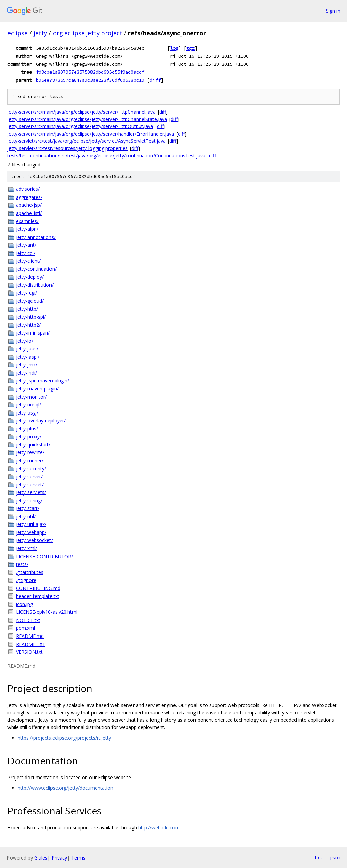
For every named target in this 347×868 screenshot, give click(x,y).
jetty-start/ (28, 508)
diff (155, 80)
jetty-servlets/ (31, 492)
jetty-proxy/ (29, 436)
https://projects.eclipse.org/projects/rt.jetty (64, 738)
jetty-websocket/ (34, 540)
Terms (78, 858)
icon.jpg (24, 604)
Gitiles (41, 858)
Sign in (333, 11)
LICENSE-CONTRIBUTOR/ (44, 556)
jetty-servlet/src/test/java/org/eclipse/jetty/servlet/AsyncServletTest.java (87, 141)
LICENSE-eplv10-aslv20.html (47, 612)
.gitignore (26, 580)
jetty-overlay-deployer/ (41, 420)
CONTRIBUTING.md (38, 588)
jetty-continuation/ (36, 269)
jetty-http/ (27, 309)
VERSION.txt (29, 652)
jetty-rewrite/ (30, 452)
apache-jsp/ (29, 205)
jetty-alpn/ (27, 229)
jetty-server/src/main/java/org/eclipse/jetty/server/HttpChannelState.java (87, 119)
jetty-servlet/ (30, 485)
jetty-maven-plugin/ (37, 389)
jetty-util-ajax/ (31, 524)
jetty (40, 33)
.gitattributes (30, 572)
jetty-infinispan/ (33, 333)
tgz (190, 48)
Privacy (59, 858)
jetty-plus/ (27, 429)
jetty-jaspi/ (28, 357)
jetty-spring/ (29, 500)
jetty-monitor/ (31, 397)
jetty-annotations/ (36, 237)
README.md (30, 636)
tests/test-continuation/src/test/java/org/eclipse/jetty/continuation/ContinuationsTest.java (106, 155)
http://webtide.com (159, 827)
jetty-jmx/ (27, 365)
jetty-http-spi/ (31, 317)
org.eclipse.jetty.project (88, 33)
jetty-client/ (28, 261)
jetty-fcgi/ (26, 293)
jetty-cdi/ (26, 253)
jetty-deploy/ (30, 277)
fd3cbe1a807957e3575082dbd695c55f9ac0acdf (90, 72)
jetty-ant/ (26, 245)
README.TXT (31, 644)
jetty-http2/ (28, 325)
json (335, 857)
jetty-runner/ (30, 460)
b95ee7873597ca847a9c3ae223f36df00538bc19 (90, 80)
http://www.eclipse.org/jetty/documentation (65, 788)
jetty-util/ (26, 516)
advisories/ (28, 189)
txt (319, 857)
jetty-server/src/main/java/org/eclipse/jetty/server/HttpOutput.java (80, 126)
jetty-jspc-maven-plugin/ (43, 380)
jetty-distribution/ (35, 285)
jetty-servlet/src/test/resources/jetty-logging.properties (68, 148)
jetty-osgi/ (27, 413)
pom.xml (25, 628)
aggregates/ (29, 197)
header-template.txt (38, 596)
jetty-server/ (29, 476)
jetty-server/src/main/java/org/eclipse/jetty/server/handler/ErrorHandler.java (91, 134)
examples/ (27, 221)
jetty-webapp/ (31, 532)
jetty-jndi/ (26, 373)
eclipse (18, 33)
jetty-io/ (25, 341)
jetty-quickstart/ (33, 445)
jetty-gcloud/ (30, 301)
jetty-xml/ (26, 548)
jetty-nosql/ (28, 405)
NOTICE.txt (28, 620)
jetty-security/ (31, 469)
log (174, 48)
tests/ (22, 564)
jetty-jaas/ (27, 349)
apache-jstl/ (29, 213)
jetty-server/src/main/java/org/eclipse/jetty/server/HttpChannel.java (81, 112)
